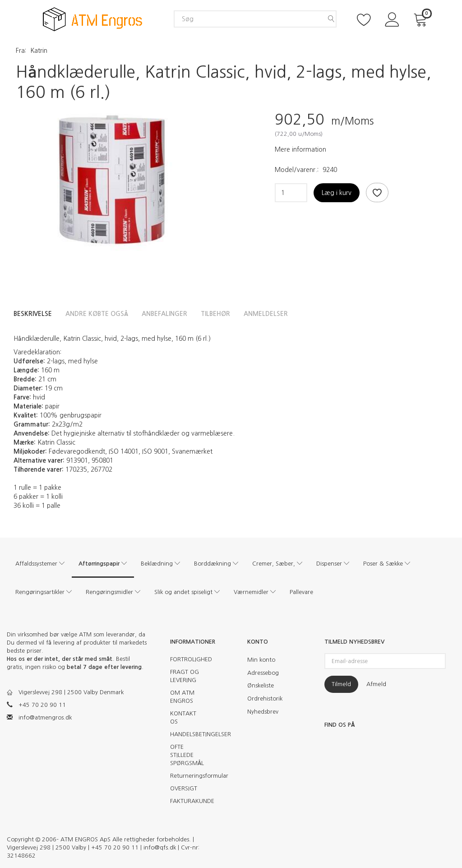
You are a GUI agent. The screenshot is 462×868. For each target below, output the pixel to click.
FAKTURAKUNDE (190, 801)
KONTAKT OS (183, 717)
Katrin (39, 51)
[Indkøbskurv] (422, 19)
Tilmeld (341, 684)
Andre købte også (97, 314)
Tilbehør (215, 314)
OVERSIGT (184, 788)
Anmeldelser (266, 314)
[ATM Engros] (92, 18)
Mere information (300, 149)
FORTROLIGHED (190, 659)
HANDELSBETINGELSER (190, 734)
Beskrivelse (33, 314)
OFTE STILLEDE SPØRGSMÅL (187, 755)
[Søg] (331, 19)
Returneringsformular (190, 776)
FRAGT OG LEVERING (185, 676)
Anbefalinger (164, 314)
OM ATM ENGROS (182, 697)
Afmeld (376, 684)
